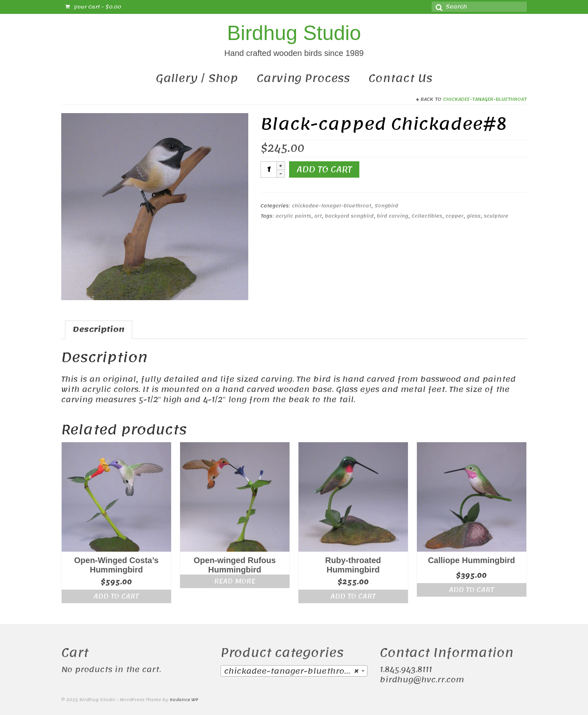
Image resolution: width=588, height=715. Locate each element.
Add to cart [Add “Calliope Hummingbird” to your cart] (471, 590)
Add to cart (324, 169)
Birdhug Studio (294, 33)
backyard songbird (349, 216)
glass (474, 216)
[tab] (99, 330)
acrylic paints (293, 216)
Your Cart (93, 7)
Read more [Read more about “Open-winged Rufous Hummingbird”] (235, 581)
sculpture (496, 216)
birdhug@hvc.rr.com (422, 680)
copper (454, 216)
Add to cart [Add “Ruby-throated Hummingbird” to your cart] (353, 596)
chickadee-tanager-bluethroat (485, 99)
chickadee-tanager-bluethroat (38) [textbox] (296, 671)
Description (99, 330)
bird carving (393, 216)
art (318, 216)
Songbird (386, 206)
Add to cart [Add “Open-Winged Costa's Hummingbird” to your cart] (116, 596)
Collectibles (427, 216)
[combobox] (294, 671)
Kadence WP (184, 700)
